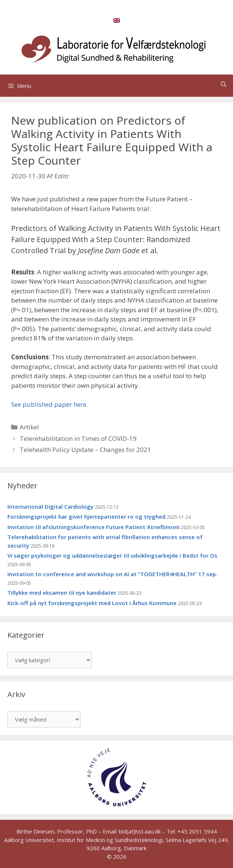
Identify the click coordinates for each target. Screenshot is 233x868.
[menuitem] (116, 20)
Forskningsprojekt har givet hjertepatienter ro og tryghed (86, 516)
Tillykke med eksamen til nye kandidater (62, 593)
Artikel (29, 427)
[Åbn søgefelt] (224, 84)
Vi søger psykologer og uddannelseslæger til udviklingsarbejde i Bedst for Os (112, 555)
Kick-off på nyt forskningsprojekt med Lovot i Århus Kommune (92, 603)
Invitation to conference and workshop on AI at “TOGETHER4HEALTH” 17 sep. (112, 574)
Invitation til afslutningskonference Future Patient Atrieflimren (93, 527)
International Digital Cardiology (50, 506)
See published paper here (49, 404)
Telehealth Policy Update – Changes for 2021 (85, 450)
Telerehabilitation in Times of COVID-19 (78, 438)
